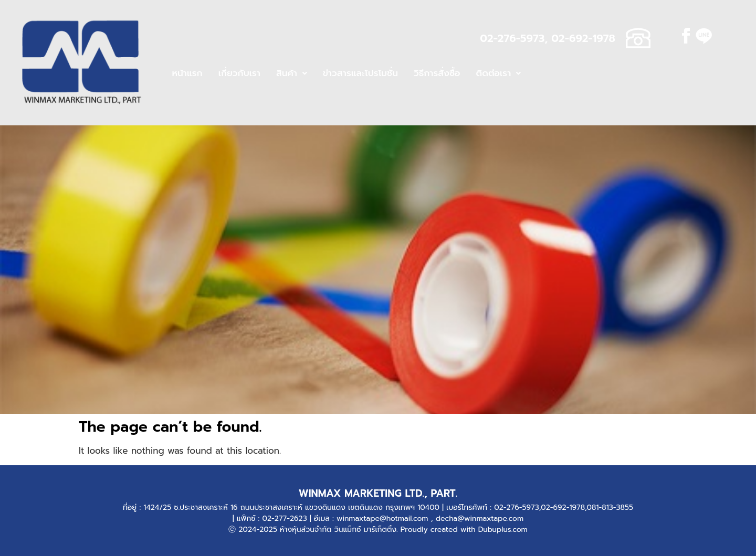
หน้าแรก (187, 73)
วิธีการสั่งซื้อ (437, 73)
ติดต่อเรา (499, 73)
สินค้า (292, 73)
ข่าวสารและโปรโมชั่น (360, 73)
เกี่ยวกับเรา (239, 73)
